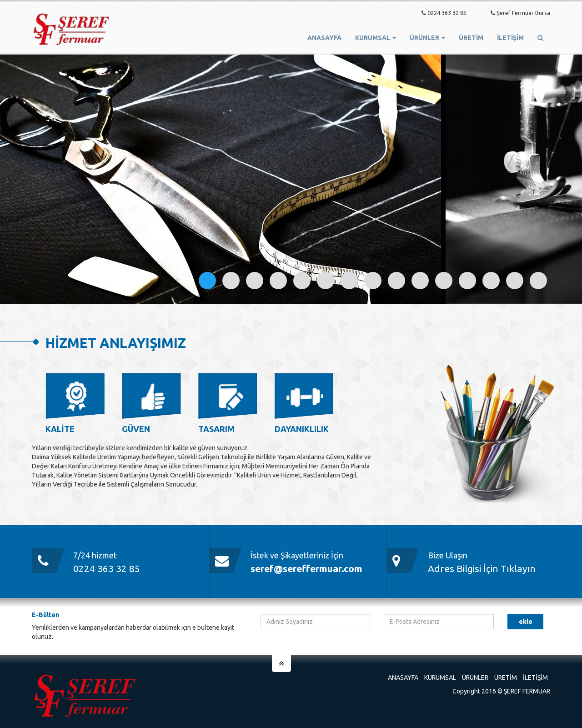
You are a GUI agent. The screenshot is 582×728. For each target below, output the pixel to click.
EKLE (526, 622)
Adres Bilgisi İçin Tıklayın (482, 568)
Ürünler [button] (427, 38)
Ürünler (475, 678)
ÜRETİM (471, 38)
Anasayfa (324, 38)
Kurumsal (440, 678)
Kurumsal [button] (376, 38)
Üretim (506, 678)
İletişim (510, 38)
